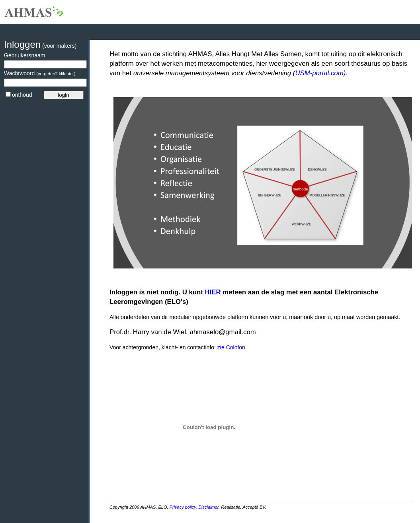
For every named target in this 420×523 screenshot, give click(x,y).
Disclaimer (208, 507)
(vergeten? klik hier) (56, 74)
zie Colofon (231, 347)
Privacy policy (183, 507)
